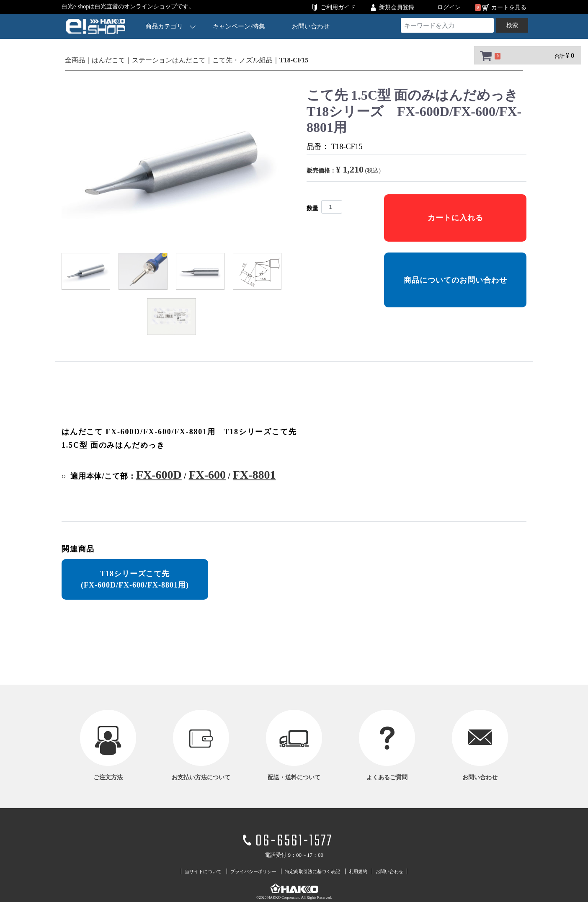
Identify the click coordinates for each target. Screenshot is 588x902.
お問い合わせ (311, 26)
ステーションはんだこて (169, 60)
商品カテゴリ (170, 26)
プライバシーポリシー (253, 871)
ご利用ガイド (338, 7)
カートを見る (509, 7)
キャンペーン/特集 (239, 26)
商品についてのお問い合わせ (455, 280)
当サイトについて (203, 871)
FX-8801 (254, 475)
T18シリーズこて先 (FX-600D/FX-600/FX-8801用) (135, 579)
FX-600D (159, 475)
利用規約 (358, 871)
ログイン (449, 7)
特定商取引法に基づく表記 (312, 871)
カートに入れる (455, 218)
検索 (512, 25)
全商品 (75, 60)
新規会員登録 (397, 7)
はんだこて (108, 60)
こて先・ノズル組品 (242, 60)
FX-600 (207, 475)
